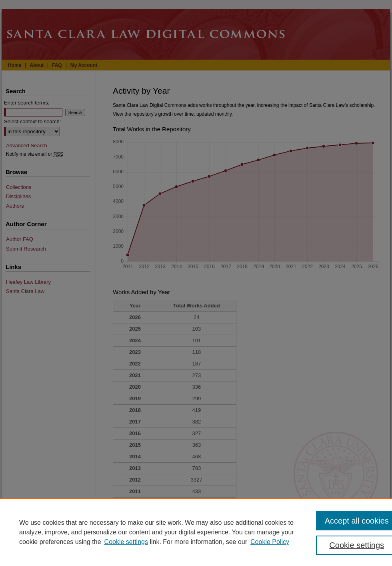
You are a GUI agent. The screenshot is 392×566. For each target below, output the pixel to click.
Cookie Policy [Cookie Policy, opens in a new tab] (270, 542)
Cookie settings (126, 542)
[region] (196, 532)
